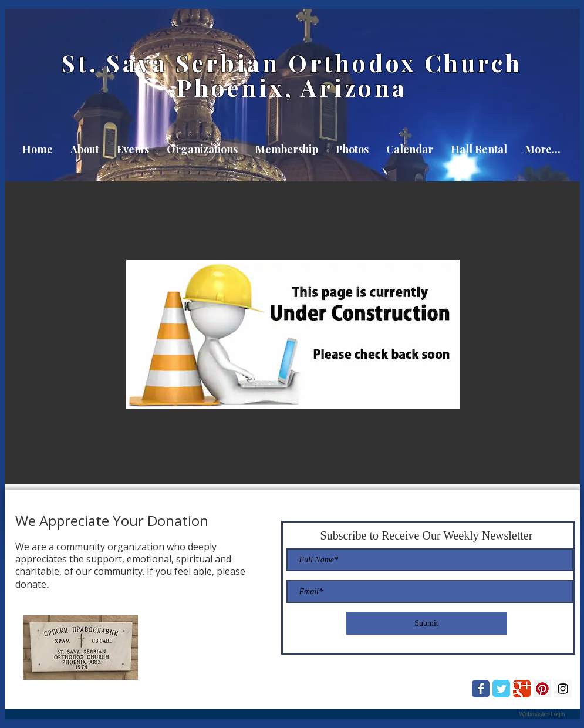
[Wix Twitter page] (501, 689)
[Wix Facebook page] (481, 689)
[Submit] (427, 623)
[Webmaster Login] (542, 714)
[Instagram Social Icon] (563, 689)
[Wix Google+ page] (522, 689)
